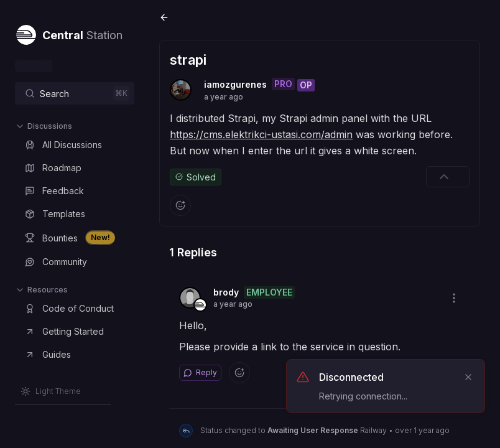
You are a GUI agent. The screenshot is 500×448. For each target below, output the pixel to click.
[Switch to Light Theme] (51, 391)
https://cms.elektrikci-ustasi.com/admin (261, 134)
